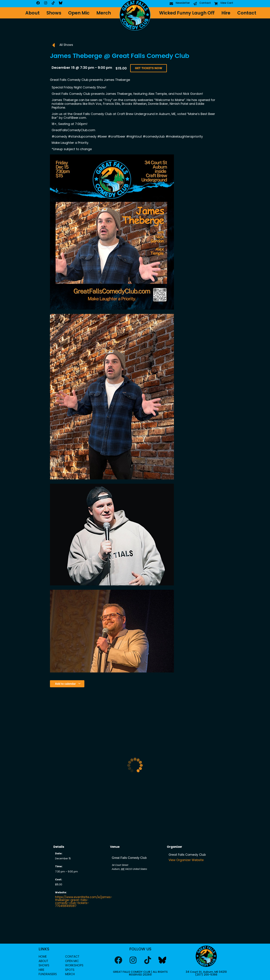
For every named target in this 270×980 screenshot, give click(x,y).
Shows (54, 13)
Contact (205, 3)
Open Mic (79, 13)
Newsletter (183, 3)
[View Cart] (216, 4)
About (32, 13)
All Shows (66, 45)
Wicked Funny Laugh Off (187, 13)
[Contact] (195, 4)
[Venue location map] (135, 889)
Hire (226, 13)
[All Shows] (53, 45)
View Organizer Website (186, 860)
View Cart (227, 3)
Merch (104, 13)
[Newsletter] (171, 4)
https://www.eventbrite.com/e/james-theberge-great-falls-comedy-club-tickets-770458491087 (84, 901)
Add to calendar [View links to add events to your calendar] (68, 684)
